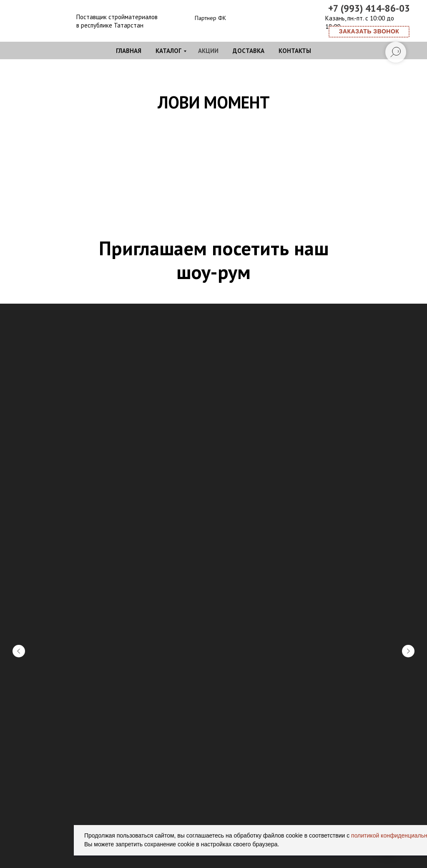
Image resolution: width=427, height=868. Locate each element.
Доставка (249, 51)
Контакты (295, 51)
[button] (369, 32)
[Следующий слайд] (408, 537)
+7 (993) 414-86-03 (369, 8)
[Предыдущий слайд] (19, 537)
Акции (208, 51)
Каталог (168, 51)
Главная (129, 51)
